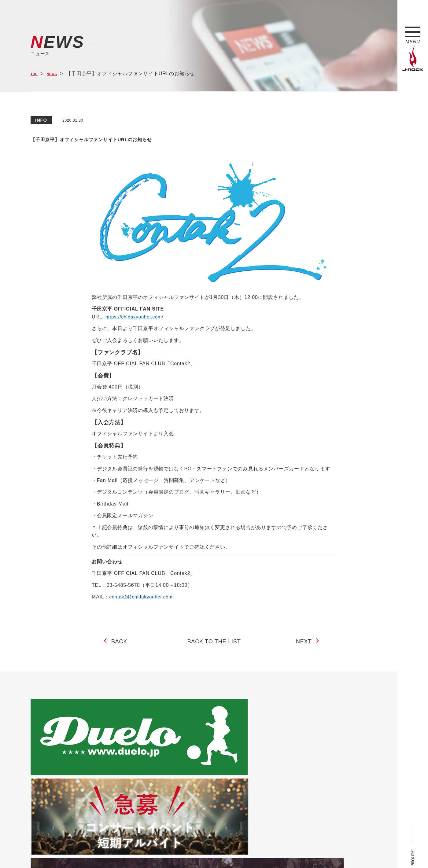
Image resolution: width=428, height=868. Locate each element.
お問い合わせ (189, 852)
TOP (36, 74)
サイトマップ (131, 852)
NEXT (306, 647)
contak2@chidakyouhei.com (143, 597)
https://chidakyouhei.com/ (136, 317)
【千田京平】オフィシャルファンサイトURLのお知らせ (159, 138)
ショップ (160, 852)
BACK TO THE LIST (214, 647)
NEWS (58, 74)
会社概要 (103, 852)
